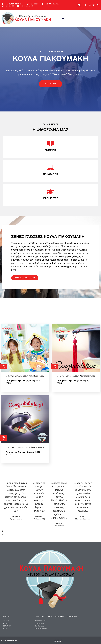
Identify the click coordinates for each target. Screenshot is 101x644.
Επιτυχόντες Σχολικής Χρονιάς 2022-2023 (23, 453)
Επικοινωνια (72, 616)
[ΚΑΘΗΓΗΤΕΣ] (51, 191)
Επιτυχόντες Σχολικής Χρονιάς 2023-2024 (74, 382)
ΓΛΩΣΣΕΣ (7, 616)
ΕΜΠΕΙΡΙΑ (50, 150)
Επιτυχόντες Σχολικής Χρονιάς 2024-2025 (23, 382)
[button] (79, 5)
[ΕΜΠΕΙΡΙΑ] (51, 143)
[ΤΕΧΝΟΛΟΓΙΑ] (51, 167)
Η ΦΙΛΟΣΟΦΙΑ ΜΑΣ (50, 130)
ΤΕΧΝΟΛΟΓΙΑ (51, 174)
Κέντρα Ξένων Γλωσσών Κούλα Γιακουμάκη (26, 376)
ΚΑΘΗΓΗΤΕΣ (50, 198)
